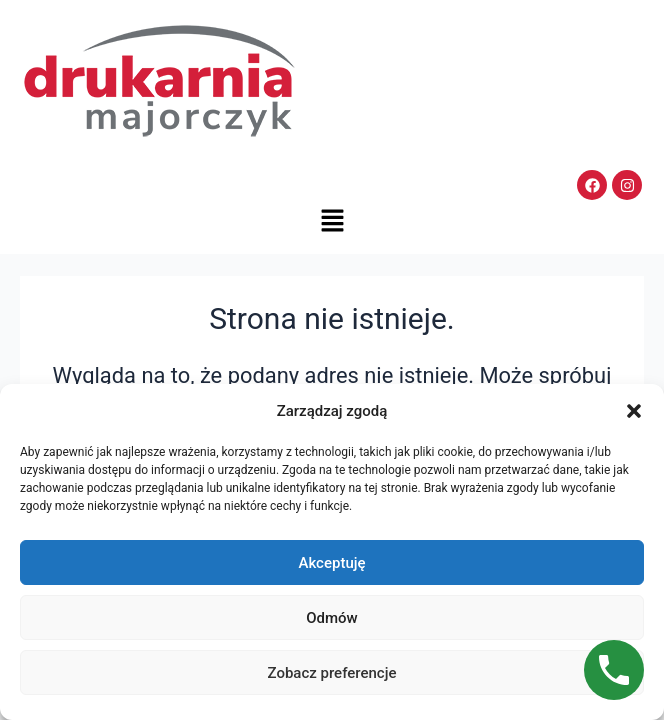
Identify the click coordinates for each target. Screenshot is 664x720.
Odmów (332, 618)
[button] (634, 411)
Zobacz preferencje (332, 673)
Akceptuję (331, 563)
